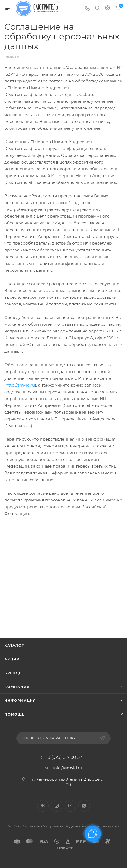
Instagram (57, 806)
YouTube (70, 806)
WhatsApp (84, 806)
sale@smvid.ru (67, 768)
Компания (17, 687)
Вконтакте (43, 806)
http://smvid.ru (20, 385)
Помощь (14, 714)
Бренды (14, 673)
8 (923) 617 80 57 (65, 757)
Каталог (14, 645)
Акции (12, 659)
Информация (20, 700)
